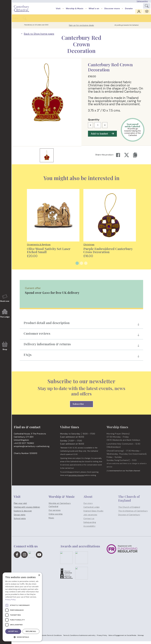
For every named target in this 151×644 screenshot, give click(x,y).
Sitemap (141, 638)
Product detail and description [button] (47, 325)
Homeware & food (41, 21)
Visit (58, 10)
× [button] (39, 575)
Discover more (112, 10)
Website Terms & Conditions (51, 638)
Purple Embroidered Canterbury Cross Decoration (108, 253)
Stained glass (119, 21)
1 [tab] (77, 266)
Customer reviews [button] (37, 336)
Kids (108, 21)
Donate (129, 10)
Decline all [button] (31, 631)
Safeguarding (142, 1)
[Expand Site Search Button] (147, 7)
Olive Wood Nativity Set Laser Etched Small (49, 253)
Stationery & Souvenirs (93, 21)
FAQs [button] (28, 357)
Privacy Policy (102, 638)
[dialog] (22, 607)
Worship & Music (75, 10)
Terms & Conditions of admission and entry (79, 638)
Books (17, 21)
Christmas (132, 21)
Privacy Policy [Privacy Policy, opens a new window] (10, 600)
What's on (94, 10)
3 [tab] (86, 266)
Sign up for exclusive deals (81, 28)
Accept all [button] (13, 631)
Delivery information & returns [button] (47, 347)
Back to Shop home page (38, 36)
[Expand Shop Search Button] (144, 21)
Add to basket (102, 136)
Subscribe (81, 407)
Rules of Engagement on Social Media (122, 638)
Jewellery (56, 21)
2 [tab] (81, 266)
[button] (22, 637)
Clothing (27, 21)
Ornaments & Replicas (72, 21)
